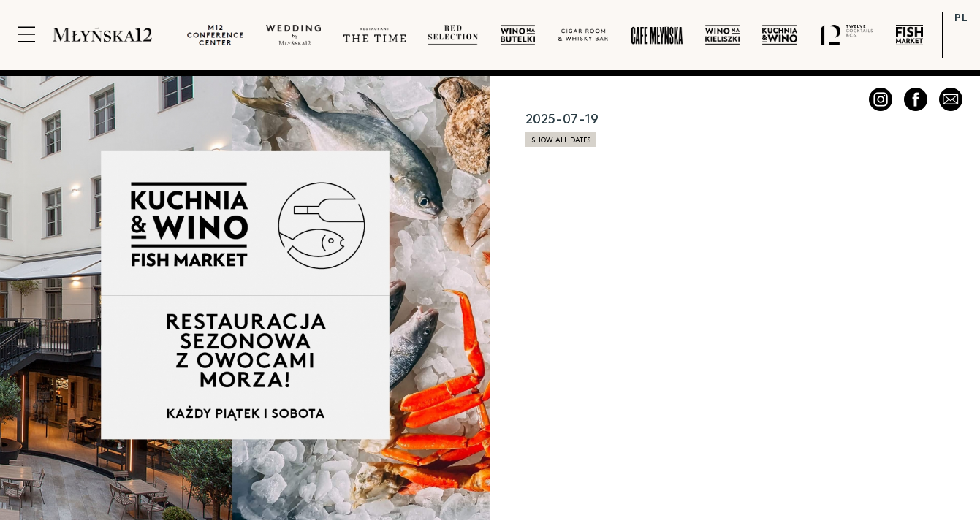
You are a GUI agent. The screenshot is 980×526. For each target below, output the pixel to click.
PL (961, 17)
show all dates (561, 140)
